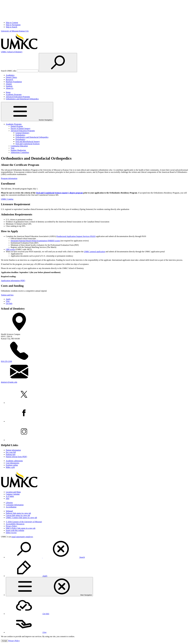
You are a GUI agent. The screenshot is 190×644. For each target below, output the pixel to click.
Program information (9, 178)
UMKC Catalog (7, 199)
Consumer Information (15, 505)
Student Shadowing (18, 150)
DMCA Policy (21, 528)
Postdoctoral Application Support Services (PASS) (76, 236)
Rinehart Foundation (14, 82)
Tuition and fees (7, 295)
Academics (10, 75)
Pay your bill (11, 452)
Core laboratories (13, 463)
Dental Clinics (11, 77)
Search (45, 557)
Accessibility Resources (15, 524)
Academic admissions (14, 461)
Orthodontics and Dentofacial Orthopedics (22, 99)
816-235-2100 (6, 361)
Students (9, 86)
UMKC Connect (21, 518)
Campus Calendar (13, 494)
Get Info (9, 303)
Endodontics (20, 135)
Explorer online (12, 465)
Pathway (18, 513)
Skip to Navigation (13, 25)
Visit (12, 148)
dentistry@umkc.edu (9, 382)
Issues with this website (15, 530)
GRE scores (10, 249)
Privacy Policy (12, 526)
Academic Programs (14, 94)
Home (8, 92)
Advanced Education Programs (18, 97)
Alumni (9, 84)
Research (9, 80)
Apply (8, 299)
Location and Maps (13, 492)
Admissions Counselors (20, 152)
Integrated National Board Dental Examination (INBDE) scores (35, 241)
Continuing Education (19, 146)
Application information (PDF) (13, 281)
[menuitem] (97, 549)
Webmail (9, 511)
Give (26, 632)
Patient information (13, 450)
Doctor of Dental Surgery (21, 128)
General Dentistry (22, 133)
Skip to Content (12, 23)
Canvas (18, 515)
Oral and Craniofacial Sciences (28, 144)
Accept (4, 641)
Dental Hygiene (17, 126)
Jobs (8, 498)
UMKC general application (95, 252)
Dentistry (12, 52)
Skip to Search (11, 27)
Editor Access (11, 533)
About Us (10, 88)
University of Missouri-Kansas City (15, 31)
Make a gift (10, 467)
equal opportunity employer (22, 537)
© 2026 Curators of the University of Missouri (24, 522)
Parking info (11, 454)
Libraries (9, 503)
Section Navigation (27, 112)
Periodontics (20, 139)
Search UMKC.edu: (9, 71)
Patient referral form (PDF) (16, 457)
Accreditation (11, 507)
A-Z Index (10, 496)
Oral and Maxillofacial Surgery (28, 142)
